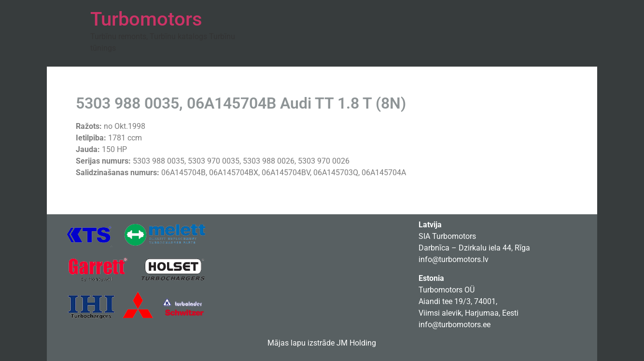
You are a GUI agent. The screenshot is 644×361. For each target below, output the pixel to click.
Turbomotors (146, 19)
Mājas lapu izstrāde (301, 343)
